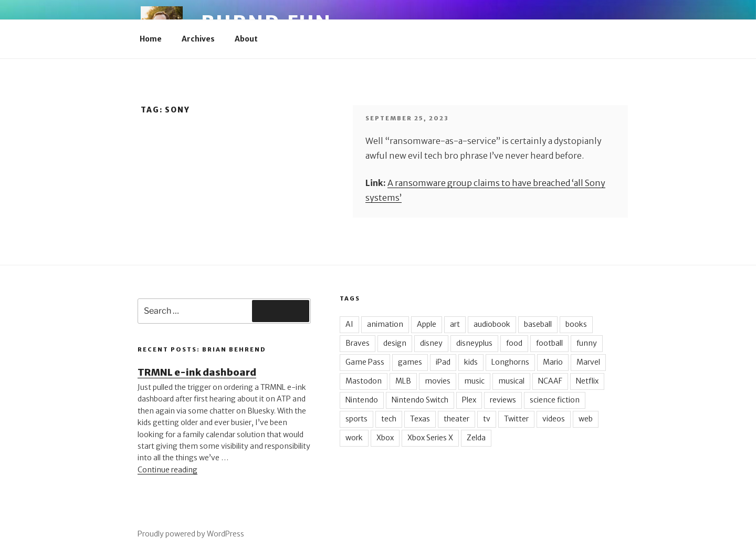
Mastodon (364, 381)
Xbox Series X (430, 438)
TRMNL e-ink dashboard (197, 372)
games (410, 362)
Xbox (385, 438)
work (354, 438)
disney (431, 343)
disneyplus (474, 343)
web (586, 419)
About (246, 39)
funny (587, 343)
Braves (358, 343)
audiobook (492, 324)
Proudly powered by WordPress (191, 534)
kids (471, 362)
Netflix (587, 381)
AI (349, 324)
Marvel (588, 362)
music (474, 381)
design (395, 343)
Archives (198, 39)
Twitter (516, 419)
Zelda (476, 438)
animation (385, 324)
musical (511, 381)
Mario (553, 362)
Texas (420, 419)
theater (456, 419)
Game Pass (365, 362)
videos (554, 419)
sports (356, 419)
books (576, 324)
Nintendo (362, 400)
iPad (443, 362)
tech (389, 419)
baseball (538, 324)
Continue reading (167, 470)
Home (151, 39)
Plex (469, 400)
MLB (403, 381)
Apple (427, 324)
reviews (503, 400)
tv (487, 419)
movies (438, 381)
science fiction (555, 400)
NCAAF (550, 381)
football (549, 343)
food (514, 343)
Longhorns (510, 362)
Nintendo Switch (420, 400)
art (455, 324)
